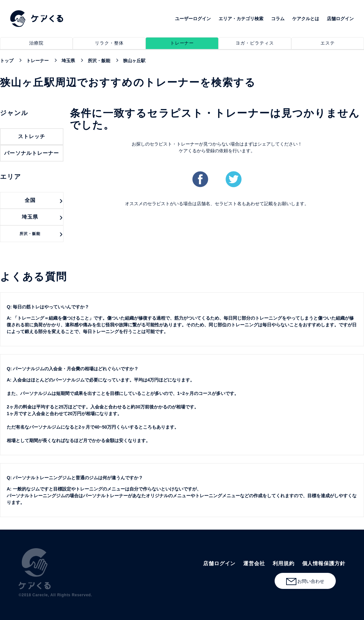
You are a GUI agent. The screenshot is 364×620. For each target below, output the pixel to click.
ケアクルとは (306, 19)
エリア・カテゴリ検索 (241, 19)
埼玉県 (30, 217)
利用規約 (284, 563)
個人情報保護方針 (324, 563)
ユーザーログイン (193, 19)
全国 (30, 200)
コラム (278, 19)
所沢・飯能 (30, 234)
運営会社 (254, 563)
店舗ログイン (340, 19)
